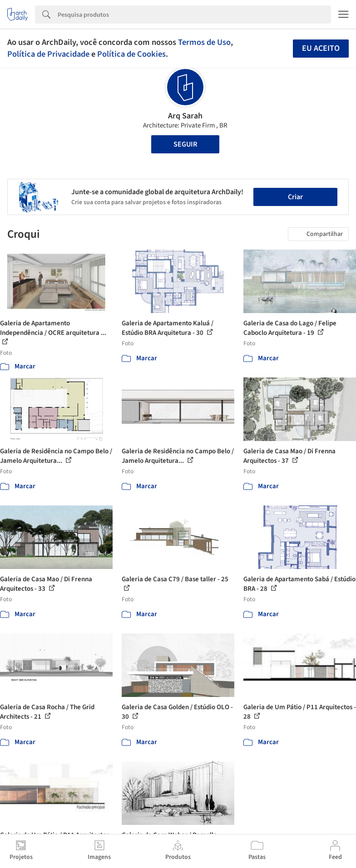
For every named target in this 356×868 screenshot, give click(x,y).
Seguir (185, 144)
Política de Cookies (131, 54)
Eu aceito (321, 48)
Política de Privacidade (48, 54)
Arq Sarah (185, 116)
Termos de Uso (204, 42)
